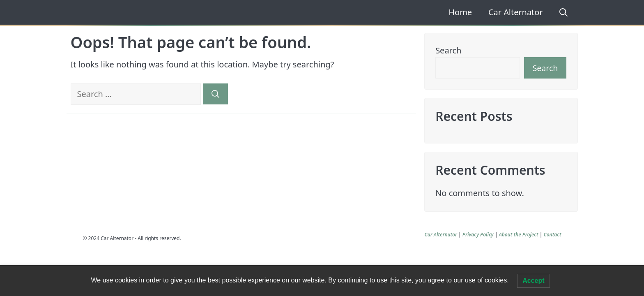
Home (460, 12)
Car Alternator (515, 12)
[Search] (216, 94)
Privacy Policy (478, 235)
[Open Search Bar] (560, 12)
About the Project (518, 235)
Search (448, 50)
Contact (552, 235)
